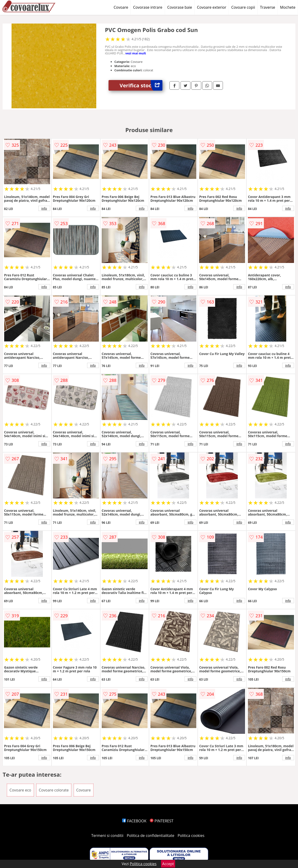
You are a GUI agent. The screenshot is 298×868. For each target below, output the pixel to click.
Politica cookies (191, 836)
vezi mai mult (136, 53)
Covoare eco (20, 790)
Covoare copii (243, 7)
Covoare (121, 7)
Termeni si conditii (107, 836)
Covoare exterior (212, 7)
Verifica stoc (141, 85)
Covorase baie (180, 7)
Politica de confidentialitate (151, 836)
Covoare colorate (54, 790)
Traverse (267, 7)
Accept (168, 864)
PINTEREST (161, 821)
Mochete (288, 7)
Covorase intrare (148, 7)
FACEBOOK (134, 821)
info (44, 208)
